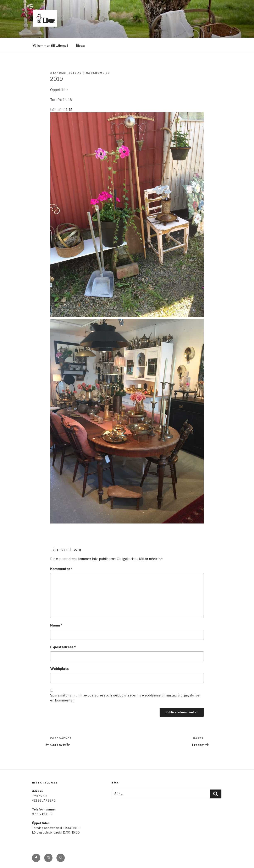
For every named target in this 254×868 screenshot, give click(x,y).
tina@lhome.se (96, 73)
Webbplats (59, 669)
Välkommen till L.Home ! (50, 46)
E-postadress (63, 647)
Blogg (80, 46)
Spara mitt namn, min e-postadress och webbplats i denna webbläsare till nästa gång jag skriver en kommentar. (126, 698)
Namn (56, 625)
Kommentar (61, 569)
